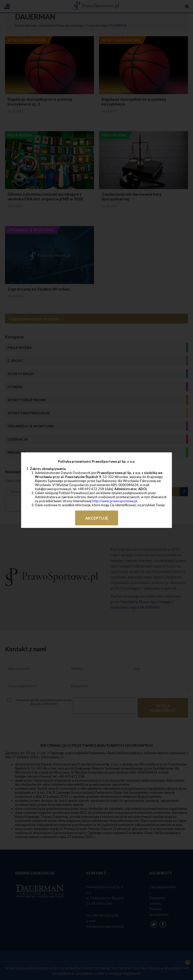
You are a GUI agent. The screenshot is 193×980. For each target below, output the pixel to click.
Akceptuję (97, 518)
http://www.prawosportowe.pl (115, 501)
